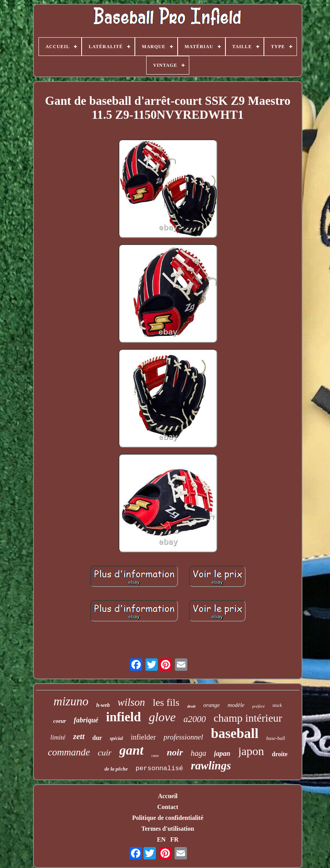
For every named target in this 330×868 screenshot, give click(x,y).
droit (191, 706)
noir (175, 752)
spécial (116, 738)
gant (131, 750)
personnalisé (159, 768)
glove (162, 717)
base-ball (276, 738)
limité (58, 737)
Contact (168, 807)
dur (97, 738)
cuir (104, 753)
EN (161, 839)
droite (280, 754)
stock (277, 705)
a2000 (195, 719)
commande (69, 752)
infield (124, 717)
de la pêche (116, 769)
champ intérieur (248, 718)
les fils (166, 702)
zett (79, 736)
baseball (235, 733)
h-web (103, 705)
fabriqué (86, 720)
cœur (155, 756)
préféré (258, 706)
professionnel (183, 737)
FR (174, 839)
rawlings (211, 766)
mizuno (71, 701)
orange (212, 705)
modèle (236, 705)
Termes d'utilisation (168, 829)
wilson (131, 702)
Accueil (168, 796)
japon (251, 751)
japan (222, 753)
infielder (143, 737)
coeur (60, 721)
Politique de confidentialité (168, 818)
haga (199, 753)
